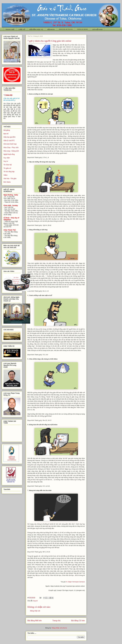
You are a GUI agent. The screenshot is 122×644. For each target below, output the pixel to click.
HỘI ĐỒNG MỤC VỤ (36, 29)
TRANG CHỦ (10, 29)
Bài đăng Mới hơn (35, 621)
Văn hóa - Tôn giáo (10, 179)
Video (5, 175)
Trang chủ (56, 621)
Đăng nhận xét (35, 611)
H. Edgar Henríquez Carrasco (75, 582)
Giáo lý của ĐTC (9, 140)
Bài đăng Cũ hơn (78, 621)
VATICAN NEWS (82, 29)
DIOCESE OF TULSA (66, 29)
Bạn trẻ (6, 134)
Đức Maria (7, 182)
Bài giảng (7, 130)
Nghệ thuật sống (9, 154)
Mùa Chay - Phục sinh (11, 147)
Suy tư (35, 601)
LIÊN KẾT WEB (97, 29)
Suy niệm (7, 158)
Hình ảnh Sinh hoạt (10, 144)
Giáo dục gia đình (9, 137)
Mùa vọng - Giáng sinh (11, 151)
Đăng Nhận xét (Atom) (59, 628)
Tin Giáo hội (8, 165)
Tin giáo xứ (7, 168)
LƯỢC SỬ (22, 29)
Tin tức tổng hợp (9, 172)
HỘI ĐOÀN (51, 29)
